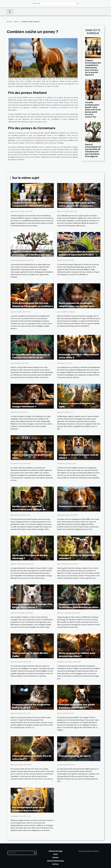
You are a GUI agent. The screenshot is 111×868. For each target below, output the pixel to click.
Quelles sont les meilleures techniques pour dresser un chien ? (78, 607)
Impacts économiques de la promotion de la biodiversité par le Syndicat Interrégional (93, 150)
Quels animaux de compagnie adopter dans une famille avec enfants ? (76, 306)
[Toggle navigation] (10, 12)
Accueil (9, 22)
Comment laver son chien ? (75, 506)
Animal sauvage (56, 851)
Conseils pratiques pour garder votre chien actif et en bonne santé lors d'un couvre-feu (93, 110)
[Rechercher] (55, 4)
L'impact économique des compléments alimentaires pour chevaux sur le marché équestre (93, 68)
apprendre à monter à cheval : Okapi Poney (53, 103)
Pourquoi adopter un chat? (75, 756)
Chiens (55, 858)
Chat (55, 854)
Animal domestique (56, 861)
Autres (16, 22)
